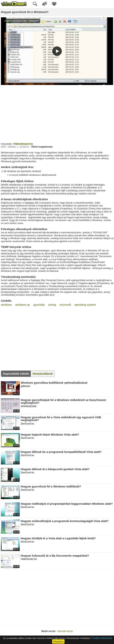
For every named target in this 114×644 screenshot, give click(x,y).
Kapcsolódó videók (16, 374)
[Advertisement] (57, 113)
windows (6, 305)
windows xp (23, 305)
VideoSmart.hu (23, 144)
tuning (52, 305)
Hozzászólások (43, 374)
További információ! (102, 638)
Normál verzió (65, 631)
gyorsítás (39, 305)
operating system (85, 305)
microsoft (65, 305)
